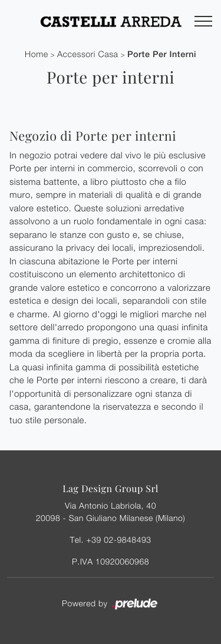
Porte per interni (162, 54)
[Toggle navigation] (203, 22)
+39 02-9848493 (118, 540)
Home (37, 54)
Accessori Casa (88, 54)
